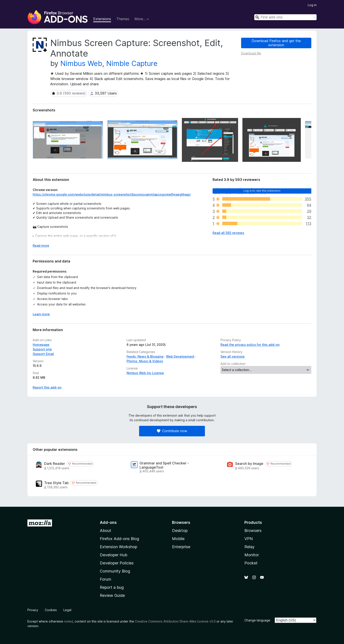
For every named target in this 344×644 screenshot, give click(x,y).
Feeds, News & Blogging (145, 356)
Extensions (102, 19)
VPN (249, 539)
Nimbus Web (81, 63)
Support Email (43, 354)
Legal (67, 610)
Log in (312, 5)
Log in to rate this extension (262, 191)
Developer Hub (114, 555)
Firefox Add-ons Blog (119, 539)
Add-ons (108, 522)
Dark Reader (55, 464)
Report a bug (112, 587)
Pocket (251, 563)
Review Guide (112, 595)
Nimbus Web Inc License (145, 373)
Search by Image (249, 464)
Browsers (253, 531)
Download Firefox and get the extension (276, 43)
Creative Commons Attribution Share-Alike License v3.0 (175, 621)
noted (68, 621)
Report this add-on (47, 387)
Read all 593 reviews (228, 233)
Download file (251, 53)
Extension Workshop (118, 547)
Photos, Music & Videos (145, 361)
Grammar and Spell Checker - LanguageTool (164, 465)
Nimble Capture (132, 63)
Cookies (51, 610)
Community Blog (115, 571)
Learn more (41, 314)
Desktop (180, 531)
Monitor (252, 555)
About (106, 531)
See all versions (233, 356)
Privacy (33, 610)
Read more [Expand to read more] (41, 245)
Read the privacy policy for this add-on (250, 345)
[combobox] (285, 17)
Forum (106, 579)
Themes (123, 19)
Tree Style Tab (56, 483)
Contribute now (172, 431)
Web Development (180, 356)
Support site (42, 349)
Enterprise (181, 547)
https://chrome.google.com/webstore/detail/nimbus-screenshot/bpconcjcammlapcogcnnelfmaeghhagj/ (112, 194)
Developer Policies (117, 563)
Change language (257, 620)
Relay (249, 547)
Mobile (178, 539)
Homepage (41, 345)
